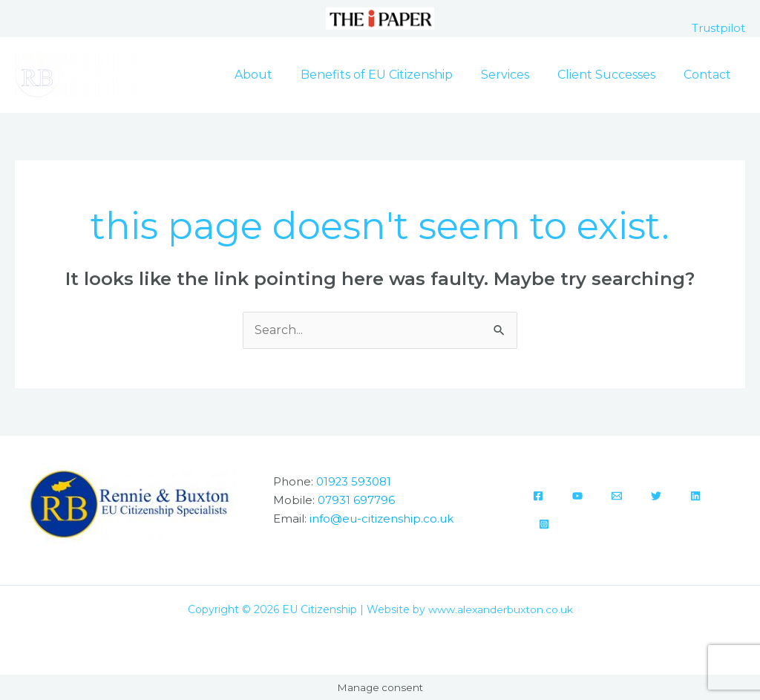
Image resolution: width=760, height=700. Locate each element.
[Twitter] (656, 497)
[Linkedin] (695, 497)
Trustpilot (718, 28)
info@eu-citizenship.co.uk (381, 518)
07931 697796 (356, 500)
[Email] (617, 497)
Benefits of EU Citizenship (392, 75)
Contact (710, 75)
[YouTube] (577, 497)
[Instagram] (544, 525)
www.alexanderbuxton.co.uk (501, 609)
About (273, 75)
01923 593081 (354, 482)
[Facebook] (538, 497)
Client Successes (613, 75)
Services (516, 75)
